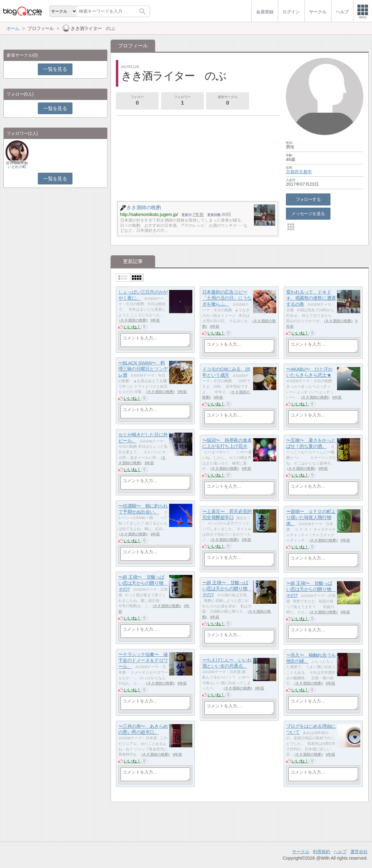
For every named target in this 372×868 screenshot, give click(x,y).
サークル (301, 852)
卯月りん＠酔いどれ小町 (17, 165)
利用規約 (322, 852)
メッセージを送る (308, 214)
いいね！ (132, 327)
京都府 (292, 172)
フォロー (137, 101)
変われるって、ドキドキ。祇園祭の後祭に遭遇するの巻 (311, 298)
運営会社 (359, 852)
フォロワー (182, 101)
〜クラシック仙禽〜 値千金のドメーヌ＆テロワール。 (143, 660)
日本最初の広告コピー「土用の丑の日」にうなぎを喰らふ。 (227, 298)
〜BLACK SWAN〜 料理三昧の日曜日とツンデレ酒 (143, 369)
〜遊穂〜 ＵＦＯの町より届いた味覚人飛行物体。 (311, 517)
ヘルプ (340, 852)
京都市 (305, 172)
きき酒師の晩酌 (133, 320)
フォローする (308, 199)
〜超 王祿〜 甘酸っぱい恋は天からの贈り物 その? (143, 583)
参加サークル (228, 101)
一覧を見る (55, 69)
